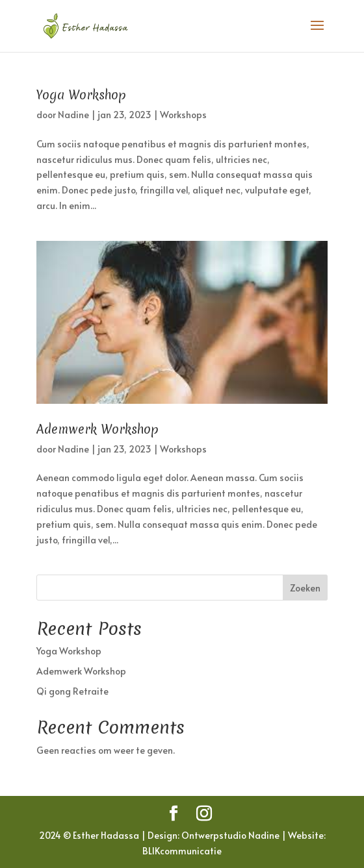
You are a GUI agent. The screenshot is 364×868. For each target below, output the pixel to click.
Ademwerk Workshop (97, 429)
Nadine (73, 115)
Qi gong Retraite (72, 691)
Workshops (183, 115)
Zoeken (305, 588)
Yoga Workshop (81, 95)
